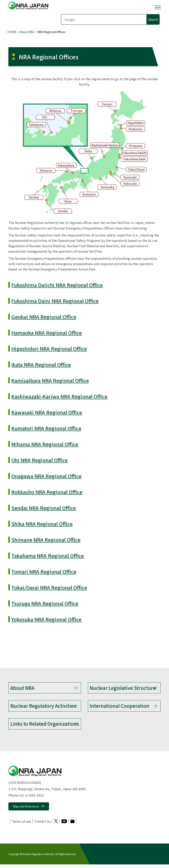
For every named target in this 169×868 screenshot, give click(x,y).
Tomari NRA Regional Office (44, 571)
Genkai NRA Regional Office (44, 317)
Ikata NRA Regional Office (41, 364)
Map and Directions (26, 810)
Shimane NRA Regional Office (46, 540)
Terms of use (21, 825)
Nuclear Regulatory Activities (43, 707)
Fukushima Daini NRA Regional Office (55, 301)
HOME (12, 32)
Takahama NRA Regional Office (48, 556)
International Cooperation (119, 707)
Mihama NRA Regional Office (45, 444)
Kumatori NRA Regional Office (46, 428)
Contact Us (42, 825)
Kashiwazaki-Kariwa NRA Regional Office (59, 396)
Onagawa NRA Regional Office (46, 476)
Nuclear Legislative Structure (123, 688)
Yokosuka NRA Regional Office (46, 619)
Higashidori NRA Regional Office (49, 349)
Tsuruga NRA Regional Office (45, 603)
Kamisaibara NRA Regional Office (50, 380)
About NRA (27, 32)
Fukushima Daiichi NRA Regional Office (57, 285)
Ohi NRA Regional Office (40, 460)
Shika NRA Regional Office (42, 524)
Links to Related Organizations (45, 726)
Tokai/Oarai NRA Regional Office (49, 587)
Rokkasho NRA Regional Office (47, 492)
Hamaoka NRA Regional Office (47, 333)
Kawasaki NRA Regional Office (47, 412)
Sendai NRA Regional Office (44, 508)
